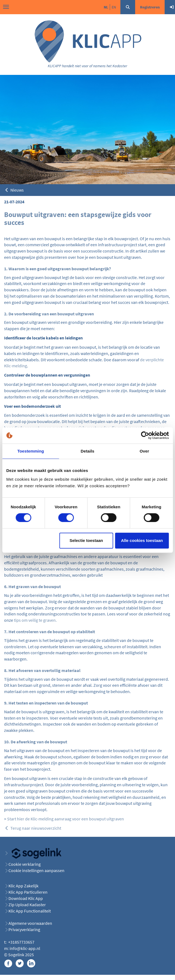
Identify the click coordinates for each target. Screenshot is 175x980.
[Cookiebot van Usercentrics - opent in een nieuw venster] (145, 435)
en (114, 7)
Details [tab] (88, 451)
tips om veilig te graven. (35, 620)
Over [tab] (145, 451)
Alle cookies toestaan (142, 540)
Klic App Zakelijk (23, 886)
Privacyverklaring (24, 929)
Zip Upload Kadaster (27, 905)
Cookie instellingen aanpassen (36, 870)
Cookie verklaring (25, 864)
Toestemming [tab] (31, 451)
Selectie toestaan (86, 540)
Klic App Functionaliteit (30, 911)
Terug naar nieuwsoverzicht (33, 828)
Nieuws (14, 190)
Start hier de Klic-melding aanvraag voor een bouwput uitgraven (66, 819)
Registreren (150, 7)
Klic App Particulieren (28, 892)
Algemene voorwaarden (30, 923)
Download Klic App (26, 898)
